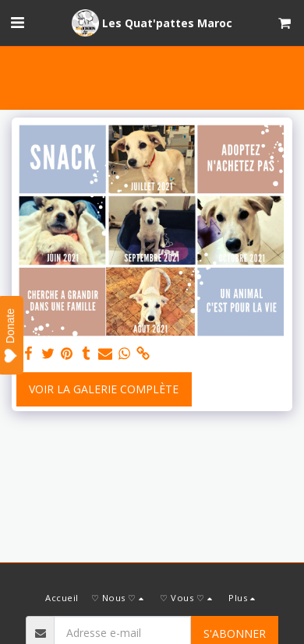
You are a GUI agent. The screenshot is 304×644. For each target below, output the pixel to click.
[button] (17, 22)
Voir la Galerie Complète (104, 389)
